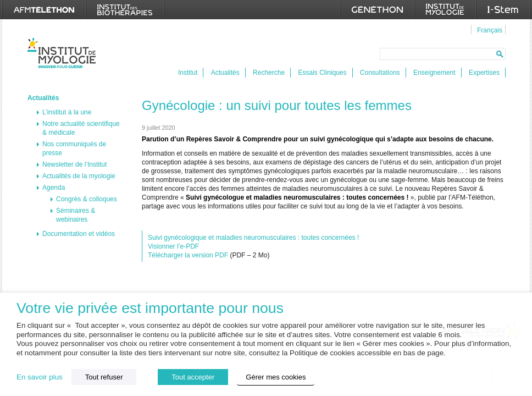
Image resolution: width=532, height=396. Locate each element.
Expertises (484, 73)
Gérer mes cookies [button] (276, 377)
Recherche (269, 73)
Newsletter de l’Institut (74, 164)
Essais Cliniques (322, 73)
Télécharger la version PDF (188, 255)
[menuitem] (488, 30)
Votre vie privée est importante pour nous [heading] (150, 308)
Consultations (380, 73)
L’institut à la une (67, 112)
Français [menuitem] (490, 30)
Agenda (54, 188)
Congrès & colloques (87, 199)
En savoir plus (40, 377)
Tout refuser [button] (104, 377)
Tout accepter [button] (193, 377)
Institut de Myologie (64, 53)
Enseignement (434, 73)
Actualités (225, 73)
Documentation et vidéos (79, 234)
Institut (188, 73)
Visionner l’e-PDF (173, 246)
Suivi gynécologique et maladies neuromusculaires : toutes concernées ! (253, 238)
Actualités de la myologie (79, 176)
